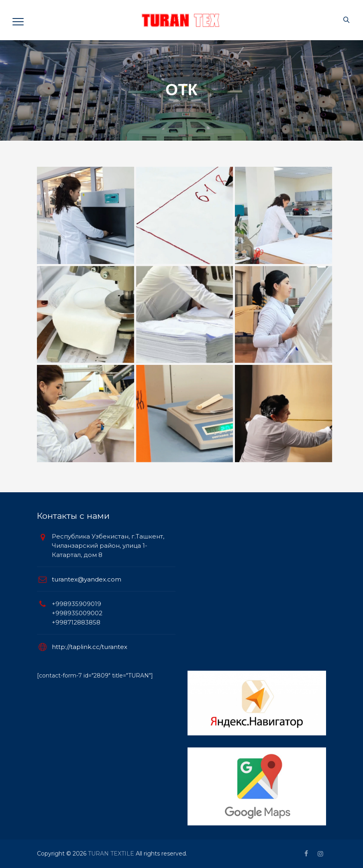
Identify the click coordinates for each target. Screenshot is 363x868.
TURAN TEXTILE (111, 854)
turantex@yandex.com (87, 579)
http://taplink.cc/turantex (90, 647)
